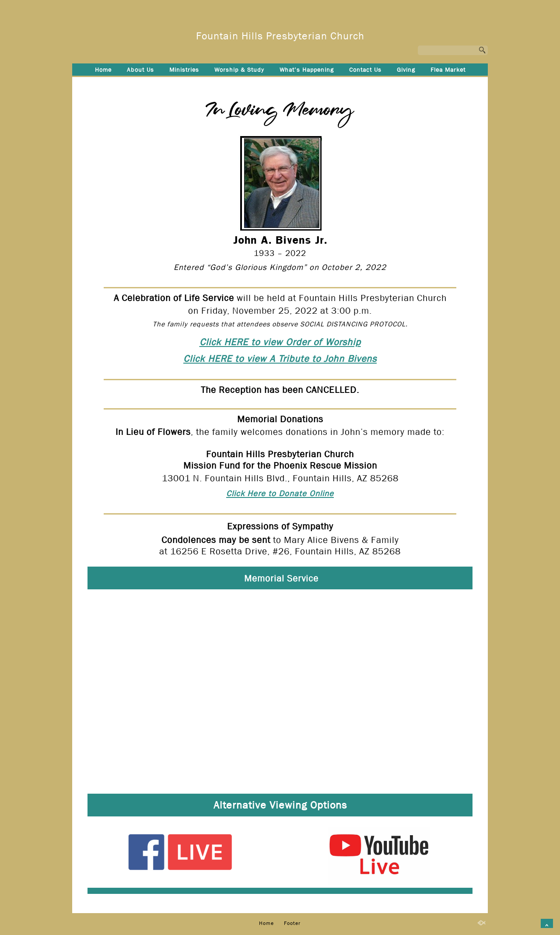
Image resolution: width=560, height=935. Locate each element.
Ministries (184, 70)
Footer (280, 84)
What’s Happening (307, 70)
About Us (140, 70)
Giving (406, 70)
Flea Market (448, 70)
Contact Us (365, 70)
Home (103, 70)
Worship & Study (239, 70)
